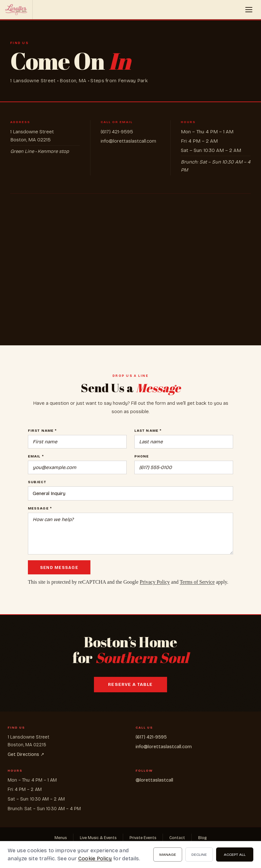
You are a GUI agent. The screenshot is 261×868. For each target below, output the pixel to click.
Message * (40, 508)
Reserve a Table (130, 685)
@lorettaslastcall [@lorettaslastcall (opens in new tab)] (154, 780)
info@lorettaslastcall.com (128, 141)
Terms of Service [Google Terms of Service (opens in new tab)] (197, 582)
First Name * (42, 431)
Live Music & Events (98, 838)
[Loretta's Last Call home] (16, 10)
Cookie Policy (95, 859)
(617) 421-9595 (117, 132)
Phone (142, 456)
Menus (61, 838)
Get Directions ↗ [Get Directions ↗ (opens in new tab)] (26, 754)
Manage (168, 855)
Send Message (59, 567)
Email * (36, 456)
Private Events (143, 838)
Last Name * (148, 431)
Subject (37, 482)
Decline (199, 855)
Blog (202, 838)
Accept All (235, 855)
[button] (249, 10)
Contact (177, 838)
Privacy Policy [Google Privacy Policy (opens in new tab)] (155, 582)
